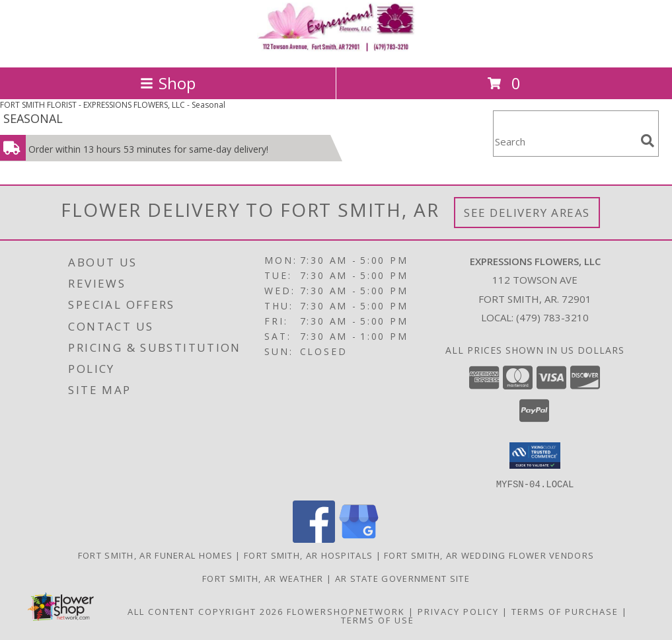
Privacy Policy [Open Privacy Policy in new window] (458, 611)
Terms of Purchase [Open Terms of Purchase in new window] (565, 611)
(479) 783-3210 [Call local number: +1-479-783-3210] (552, 317)
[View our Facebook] (314, 539)
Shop (168, 83)
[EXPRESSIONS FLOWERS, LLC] (336, 48)
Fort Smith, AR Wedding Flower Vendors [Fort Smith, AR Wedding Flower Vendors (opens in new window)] (489, 555)
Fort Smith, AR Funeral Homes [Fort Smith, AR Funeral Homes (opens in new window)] (155, 555)
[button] (535, 456)
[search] (648, 141)
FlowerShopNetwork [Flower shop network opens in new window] (346, 611)
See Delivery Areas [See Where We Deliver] (527, 213)
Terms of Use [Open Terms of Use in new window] (378, 620)
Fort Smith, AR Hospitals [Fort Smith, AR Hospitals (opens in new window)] (308, 555)
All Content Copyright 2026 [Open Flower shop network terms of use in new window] (205, 611)
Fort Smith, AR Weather (263, 578)
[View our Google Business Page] (359, 539)
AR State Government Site (402, 578)
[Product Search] (564, 142)
